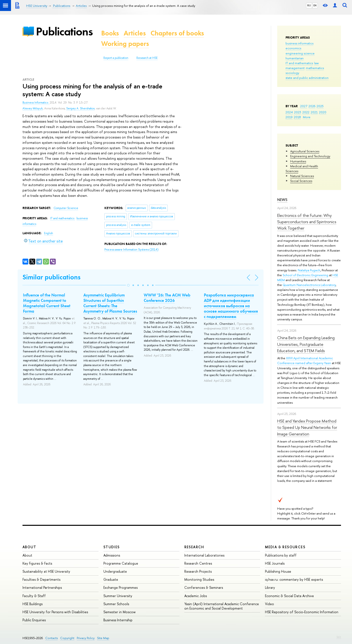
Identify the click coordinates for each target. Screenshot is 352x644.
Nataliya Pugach (309, 270)
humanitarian (295, 58)
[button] (128, 285)
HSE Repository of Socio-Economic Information (302, 612)
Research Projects (198, 571)
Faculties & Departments (41, 579)
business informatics (299, 43)
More (307, 117)
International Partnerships (42, 587)
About (29, 547)
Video (269, 604)
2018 (297, 117)
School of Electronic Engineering (305, 275)
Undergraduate (115, 571)
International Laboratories (204, 555)
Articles (135, 33)
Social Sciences (301, 181)
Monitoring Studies (199, 579)
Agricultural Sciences (305, 151)
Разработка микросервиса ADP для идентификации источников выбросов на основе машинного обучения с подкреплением (231, 306)
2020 (323, 112)
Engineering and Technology (310, 156)
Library (270, 587)
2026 (312, 106)
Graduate (111, 579)
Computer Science (66, 208)
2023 (298, 112)
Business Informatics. (36, 103)
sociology (292, 73)
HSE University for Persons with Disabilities (55, 612)
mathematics (315, 68)
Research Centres (198, 563)
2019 (289, 117)
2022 (306, 112)
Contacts (51, 638)
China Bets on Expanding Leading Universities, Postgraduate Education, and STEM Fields (306, 344)
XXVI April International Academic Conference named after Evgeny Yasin (305, 360)
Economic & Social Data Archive (289, 596)
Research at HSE (147, 58)
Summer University (118, 596)
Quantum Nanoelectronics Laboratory (309, 285)
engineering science (300, 53)
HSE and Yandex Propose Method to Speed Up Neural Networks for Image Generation (307, 427)
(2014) (131, 250)
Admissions (112, 555)
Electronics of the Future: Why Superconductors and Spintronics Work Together (307, 222)
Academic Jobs (196, 596)
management (295, 68)
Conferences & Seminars (204, 587)
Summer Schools (116, 604)
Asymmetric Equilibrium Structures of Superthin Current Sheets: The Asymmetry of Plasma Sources (110, 303)
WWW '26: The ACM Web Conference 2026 (167, 298)
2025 (320, 106)
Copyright (67, 638)
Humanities (298, 161)
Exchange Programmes (121, 587)
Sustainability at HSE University (46, 571)
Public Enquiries (34, 620)
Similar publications (51, 277)
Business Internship (118, 620)
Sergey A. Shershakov (80, 108)
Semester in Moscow (120, 612)
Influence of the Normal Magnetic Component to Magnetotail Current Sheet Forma (47, 303)
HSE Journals (275, 563)
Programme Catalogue (121, 563)
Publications (64, 31)
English (49, 233)
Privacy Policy (86, 638)
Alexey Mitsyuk (33, 108)
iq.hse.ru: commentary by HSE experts (294, 579)
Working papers (125, 44)
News (282, 200)
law (316, 63)
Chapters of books (177, 33)
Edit (339, 637)
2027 (304, 106)
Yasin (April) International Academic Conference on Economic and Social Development (222, 606)
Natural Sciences (302, 176)
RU (309, 5)
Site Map (103, 638)
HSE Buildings (33, 604)
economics (293, 48)
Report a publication (116, 58)
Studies (112, 547)
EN (315, 5)
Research (194, 547)
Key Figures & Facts (37, 563)
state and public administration (307, 78)
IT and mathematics (299, 63)
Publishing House (278, 571)
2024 (289, 112)
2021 (314, 112)
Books (110, 33)
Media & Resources (285, 547)
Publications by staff (281, 555)
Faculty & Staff (34, 596)
